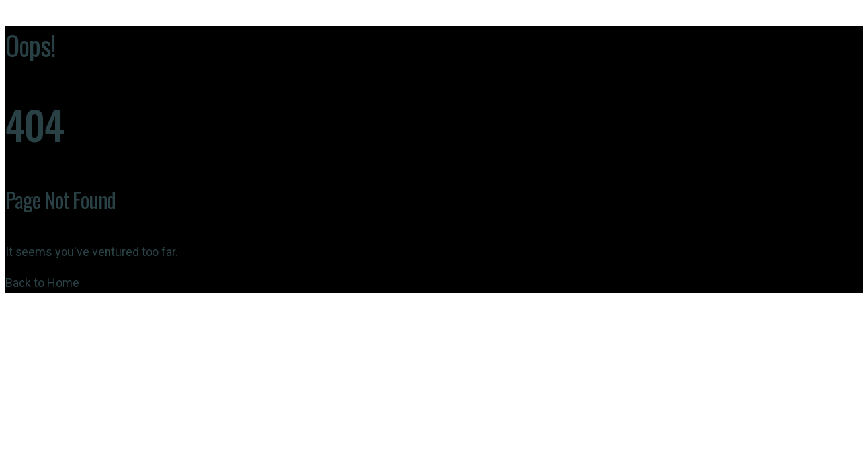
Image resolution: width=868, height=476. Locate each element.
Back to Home (42, 283)
